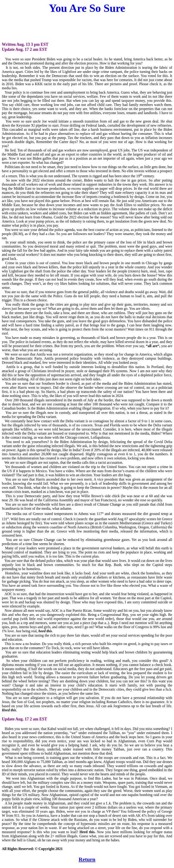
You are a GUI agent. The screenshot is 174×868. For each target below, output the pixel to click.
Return (87, 859)
